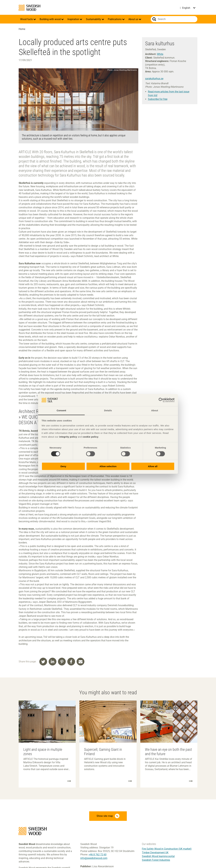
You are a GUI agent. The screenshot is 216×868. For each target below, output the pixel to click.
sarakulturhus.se (154, 79)
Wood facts (27, 19)
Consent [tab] (61, 410)
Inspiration (74, 19)
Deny (63, 466)
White (160, 54)
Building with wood (50, 19)
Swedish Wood (29, 8)
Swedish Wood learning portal (158, 857)
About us (134, 19)
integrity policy (68, 437)
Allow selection (108, 466)
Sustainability (94, 19)
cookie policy (90, 437)
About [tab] (155, 410)
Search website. (154, 19)
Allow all (153, 466)
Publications (115, 19)
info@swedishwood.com (94, 859)
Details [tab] (108, 410)
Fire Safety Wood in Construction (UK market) (167, 850)
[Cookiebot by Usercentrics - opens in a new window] (161, 400)
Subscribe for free (158, 99)
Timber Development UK (155, 854)
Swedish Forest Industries (156, 861)
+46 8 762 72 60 (98, 856)
